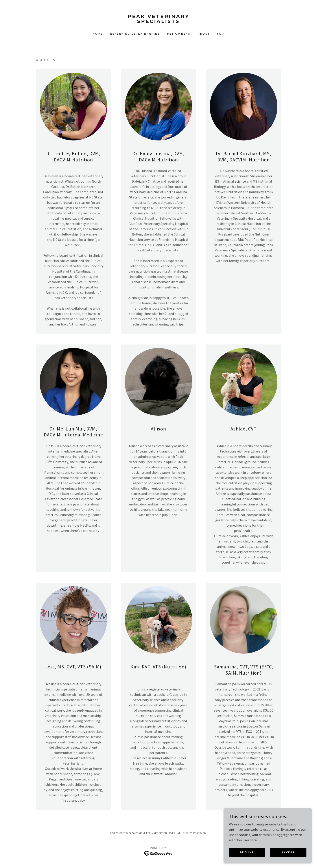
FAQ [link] (221, 34)
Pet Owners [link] (179, 34)
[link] (159, 22)
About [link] (204, 34)
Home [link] (98, 34)
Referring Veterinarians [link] (135, 34)
